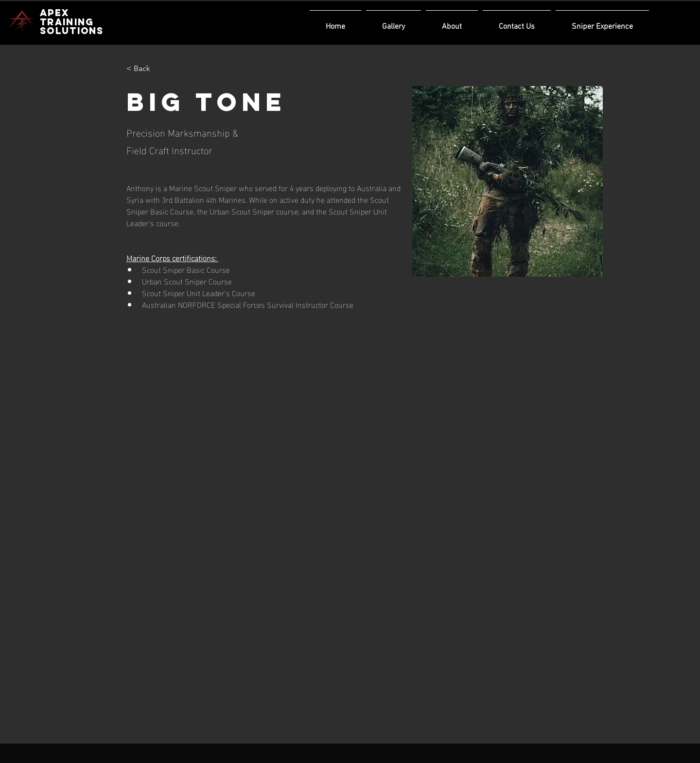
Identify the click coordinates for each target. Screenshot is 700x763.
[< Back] (146, 69)
